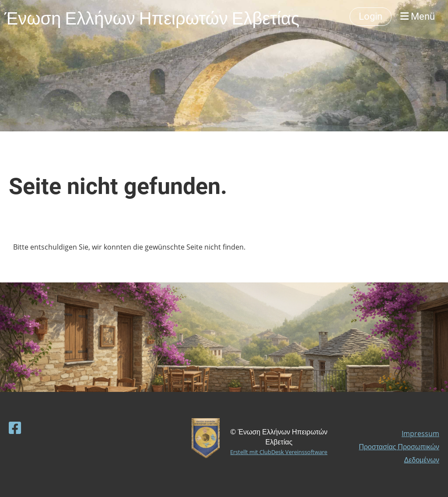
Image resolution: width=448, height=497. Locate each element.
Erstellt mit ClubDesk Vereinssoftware (279, 452)
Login (371, 16)
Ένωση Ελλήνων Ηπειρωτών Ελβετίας (152, 17)
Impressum (420, 434)
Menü (418, 16)
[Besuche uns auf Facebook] (15, 428)
